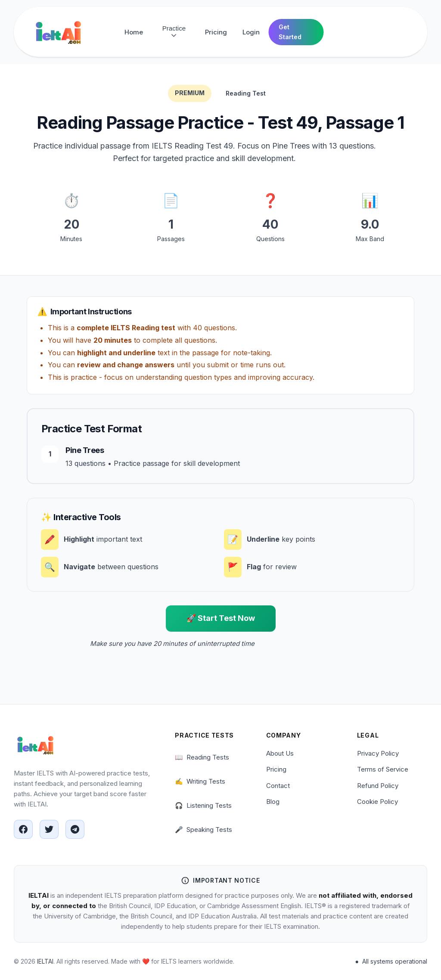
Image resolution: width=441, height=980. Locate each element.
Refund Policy (378, 786)
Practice (174, 32)
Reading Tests (202, 757)
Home (134, 32)
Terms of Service (383, 769)
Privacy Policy (378, 753)
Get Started (290, 32)
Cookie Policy (377, 802)
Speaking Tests (203, 830)
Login (251, 32)
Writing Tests (200, 782)
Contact (278, 786)
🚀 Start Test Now (221, 618)
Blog (273, 802)
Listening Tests (203, 806)
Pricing (216, 32)
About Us (280, 753)
